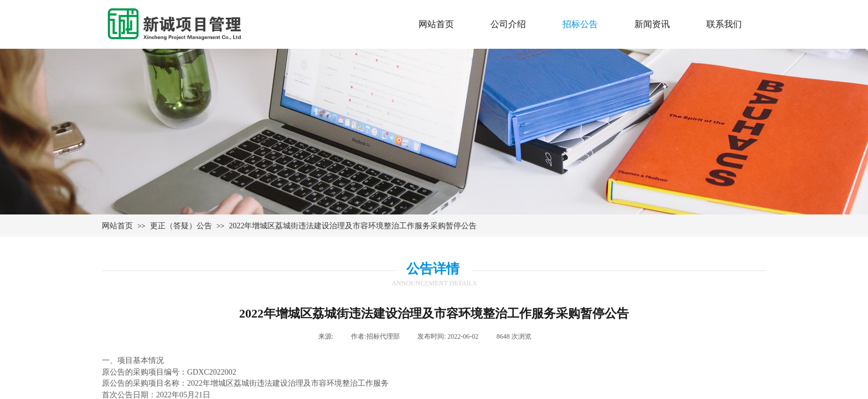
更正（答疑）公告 (181, 226)
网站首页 (117, 226)
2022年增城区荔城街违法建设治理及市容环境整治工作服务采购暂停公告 (353, 226)
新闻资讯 (652, 24)
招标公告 (580, 24)
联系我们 (724, 24)
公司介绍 (508, 24)
